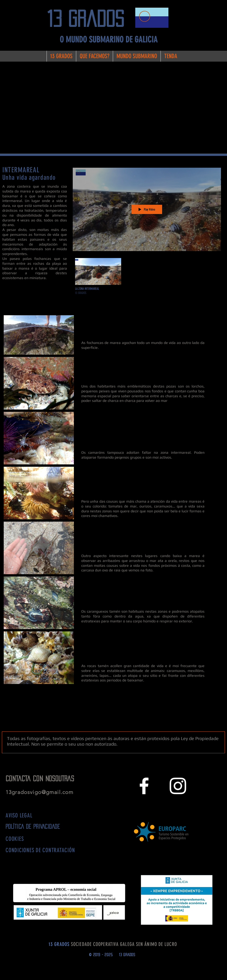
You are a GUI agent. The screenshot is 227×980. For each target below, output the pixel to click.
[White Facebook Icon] (144, 786)
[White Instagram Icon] (178, 786)
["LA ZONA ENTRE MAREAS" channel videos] (147, 278)
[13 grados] (89, 19)
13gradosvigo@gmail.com (41, 792)
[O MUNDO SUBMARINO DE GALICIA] (109, 40)
